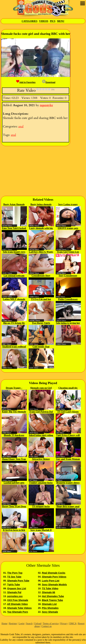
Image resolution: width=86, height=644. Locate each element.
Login (21, 624)
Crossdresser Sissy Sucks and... (41, 276)
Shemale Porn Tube (18, 581)
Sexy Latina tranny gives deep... (68, 205)
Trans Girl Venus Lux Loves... (68, 252)
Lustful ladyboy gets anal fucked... (14, 483)
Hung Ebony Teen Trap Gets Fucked (14, 459)
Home (4, 624)
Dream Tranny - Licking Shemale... (14, 388)
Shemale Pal (14, 592)
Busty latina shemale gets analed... (41, 205)
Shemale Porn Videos (54, 577)
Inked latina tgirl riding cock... (41, 436)
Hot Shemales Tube (53, 596)
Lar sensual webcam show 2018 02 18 (14, 276)
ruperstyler (46, 105)
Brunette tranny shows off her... (68, 483)
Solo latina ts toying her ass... (68, 323)
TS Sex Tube (14, 577)
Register (13, 624)
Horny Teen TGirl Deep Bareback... (14, 507)
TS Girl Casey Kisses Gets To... (68, 412)
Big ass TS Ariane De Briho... (14, 323)
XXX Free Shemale (18, 600)
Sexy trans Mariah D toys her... (41, 530)
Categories (29, 21)
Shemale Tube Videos (19, 608)
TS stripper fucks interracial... (41, 507)
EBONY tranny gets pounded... (68, 228)
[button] (36, 58)
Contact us (47, 626)
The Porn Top (15, 573)
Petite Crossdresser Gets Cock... (68, 299)
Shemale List (49, 604)
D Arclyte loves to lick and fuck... (14, 530)
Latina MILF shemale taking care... (14, 299)
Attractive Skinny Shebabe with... (41, 459)
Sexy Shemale (50, 612)
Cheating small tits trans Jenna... (68, 388)
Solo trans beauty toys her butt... (14, 252)
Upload (38, 624)
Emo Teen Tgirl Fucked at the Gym (14, 228)
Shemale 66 (48, 592)
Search (29, 624)
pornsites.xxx (15, 596)
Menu (61, 21)
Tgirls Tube (13, 585)
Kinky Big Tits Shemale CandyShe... (14, 412)
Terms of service (51, 624)
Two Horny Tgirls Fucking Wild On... (41, 323)
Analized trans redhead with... (14, 347)
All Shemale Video (17, 604)
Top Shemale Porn (18, 612)
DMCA (73, 624)
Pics (53, 21)
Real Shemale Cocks (54, 573)
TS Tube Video (50, 588)
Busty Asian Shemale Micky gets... (14, 205)
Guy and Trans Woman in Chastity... (68, 459)
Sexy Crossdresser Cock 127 (68, 276)
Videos (44, 21)
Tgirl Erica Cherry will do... (68, 436)
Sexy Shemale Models (54, 585)
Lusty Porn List (51, 581)
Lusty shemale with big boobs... (41, 228)
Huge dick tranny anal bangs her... (68, 507)
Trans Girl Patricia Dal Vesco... (41, 412)
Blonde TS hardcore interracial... (14, 436)
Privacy (64, 624)
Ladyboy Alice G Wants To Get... (41, 252)
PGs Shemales (50, 608)
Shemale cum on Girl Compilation (41, 388)
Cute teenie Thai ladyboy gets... (41, 347)
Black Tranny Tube (52, 600)
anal (21, 126)
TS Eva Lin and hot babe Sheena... (41, 299)
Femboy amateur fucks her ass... (41, 483)
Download (49, 82)
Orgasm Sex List (17, 588)
